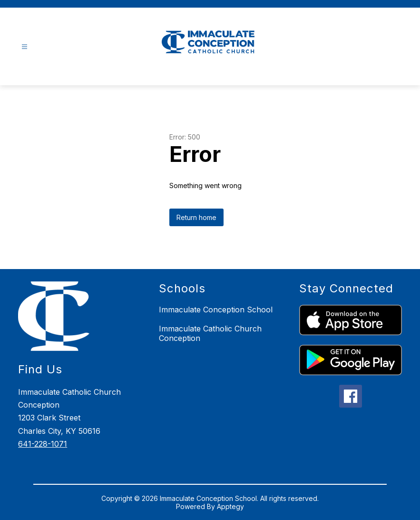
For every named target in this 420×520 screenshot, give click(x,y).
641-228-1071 (43, 444)
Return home (196, 217)
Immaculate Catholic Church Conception (210, 333)
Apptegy (230, 506)
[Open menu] (24, 47)
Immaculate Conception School (216, 310)
